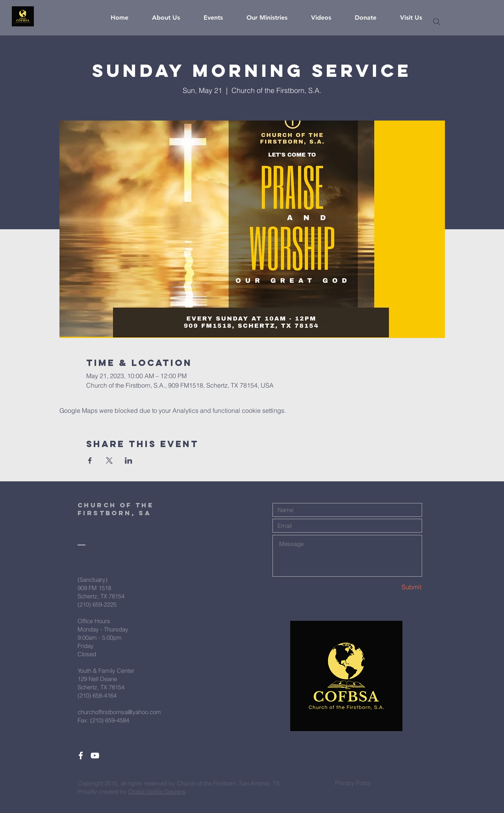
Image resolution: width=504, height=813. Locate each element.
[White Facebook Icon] (81, 755)
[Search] (437, 22)
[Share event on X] (109, 460)
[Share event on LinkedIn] (129, 460)
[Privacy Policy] (353, 783)
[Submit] (394, 587)
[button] (172, 18)
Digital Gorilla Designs (157, 792)
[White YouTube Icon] (95, 755)
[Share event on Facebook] (90, 460)
